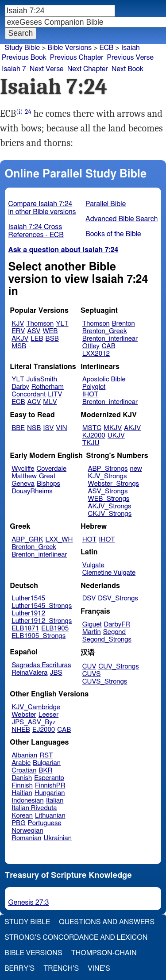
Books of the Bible (113, 234)
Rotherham (48, 387)
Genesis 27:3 (29, 903)
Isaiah (131, 48)
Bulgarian (47, 763)
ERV (18, 331)
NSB (34, 428)
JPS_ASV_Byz (34, 722)
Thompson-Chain (104, 953)
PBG (19, 823)
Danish (22, 778)
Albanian (24, 755)
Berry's (19, 968)
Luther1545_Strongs (42, 606)
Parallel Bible (106, 204)
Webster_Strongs (113, 484)
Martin (92, 632)
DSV (89, 598)
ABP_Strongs (108, 469)
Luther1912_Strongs (42, 621)
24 (28, 112)
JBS (56, 673)
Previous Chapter (77, 58)
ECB (18, 402)
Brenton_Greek (105, 331)
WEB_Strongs (108, 499)
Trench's (61, 968)
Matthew (24, 476)
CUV (89, 667)
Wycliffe (23, 469)
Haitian (22, 793)
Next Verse (47, 69)
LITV (55, 394)
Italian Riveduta (34, 808)
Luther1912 (28, 613)
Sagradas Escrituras (41, 665)
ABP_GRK (27, 540)
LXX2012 (96, 354)
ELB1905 (55, 628)
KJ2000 (94, 436)
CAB (109, 346)
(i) (20, 112)
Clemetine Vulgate (109, 573)
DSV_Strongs (118, 598)
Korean (22, 816)
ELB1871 (25, 628)
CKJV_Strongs (110, 514)
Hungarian (50, 793)
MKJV (113, 428)
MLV (50, 402)
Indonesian (28, 801)
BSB (52, 339)
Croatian (24, 771)
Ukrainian (58, 838)
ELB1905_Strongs (39, 636)
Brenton (124, 324)
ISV (48, 428)
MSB (19, 346)
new (136, 469)
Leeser (48, 715)
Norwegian (27, 831)
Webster (24, 715)
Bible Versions (69, 48)
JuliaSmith (42, 379)
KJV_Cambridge (36, 707)
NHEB (21, 730)
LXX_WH (59, 540)
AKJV (20, 339)
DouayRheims (32, 491)
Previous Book (24, 58)
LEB (37, 339)
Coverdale (52, 469)
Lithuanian (50, 816)
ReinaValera (29, 673)
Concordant (29, 394)
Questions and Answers (107, 922)
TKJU (91, 443)
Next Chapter (88, 69)
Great (47, 476)
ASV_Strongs (108, 491)
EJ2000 (44, 730)
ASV (34, 331)
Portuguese (45, 823)
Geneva (23, 484)
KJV (18, 324)
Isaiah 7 (14, 69)
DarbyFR (117, 625)
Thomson (40, 324)
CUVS (92, 674)
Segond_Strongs (107, 640)
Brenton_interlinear (110, 339)
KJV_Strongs (107, 476)
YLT (62, 324)
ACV (34, 402)
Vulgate (93, 565)
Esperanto (49, 778)
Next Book (127, 69)
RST (46, 755)
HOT (89, 540)
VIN (61, 428)
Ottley (91, 346)
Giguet (92, 625)
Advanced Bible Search (122, 219)
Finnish (22, 786)
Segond (114, 632)
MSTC (92, 428)
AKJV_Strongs (109, 506)
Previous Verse (130, 58)
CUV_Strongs (118, 667)
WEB (50, 331)
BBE (18, 428)
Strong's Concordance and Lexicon (76, 938)
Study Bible (22, 48)
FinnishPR (50, 786)
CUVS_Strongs (105, 682)
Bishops (48, 484)
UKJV (116, 436)
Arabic (21, 763)
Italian (55, 801)
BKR (45, 771)
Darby (20, 387)
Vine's (99, 968)
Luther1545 (28, 598)
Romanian (26, 838)
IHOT (91, 394)
